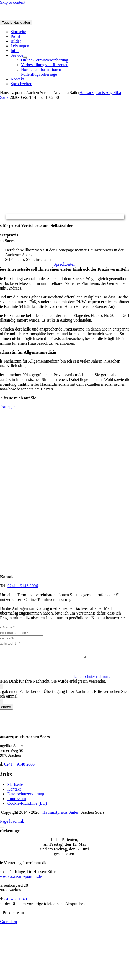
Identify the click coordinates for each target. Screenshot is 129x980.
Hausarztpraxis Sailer (60, 815)
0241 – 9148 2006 (23, 586)
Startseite (15, 788)
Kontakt (14, 792)
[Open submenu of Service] (25, 57)
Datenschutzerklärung (92, 680)
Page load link (12, 824)
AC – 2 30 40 (16, 902)
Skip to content (13, 2)
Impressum (17, 802)
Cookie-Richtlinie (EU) (27, 806)
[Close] (2, 831)
